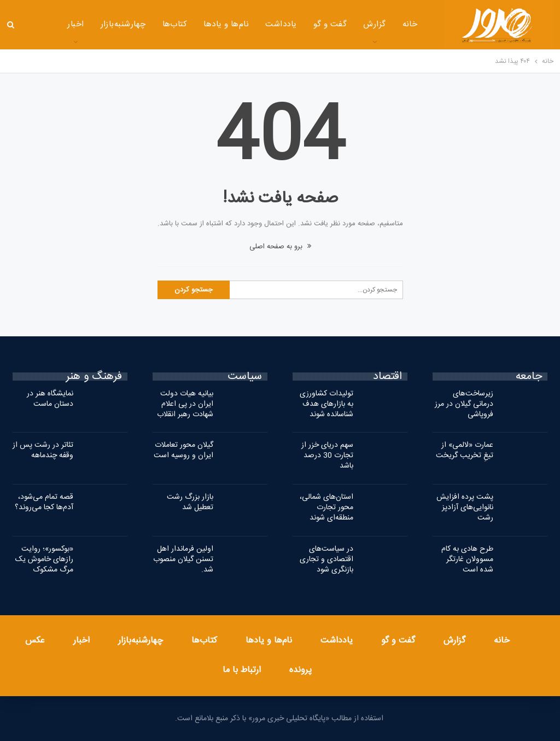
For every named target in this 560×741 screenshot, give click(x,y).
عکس (35, 641)
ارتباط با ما (242, 670)
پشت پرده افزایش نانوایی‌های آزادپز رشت (465, 507)
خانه (382, 24)
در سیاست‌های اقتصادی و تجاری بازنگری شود (326, 559)
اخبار (81, 641)
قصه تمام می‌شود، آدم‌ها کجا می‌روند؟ (44, 502)
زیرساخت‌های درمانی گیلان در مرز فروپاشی (464, 404)
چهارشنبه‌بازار (95, 24)
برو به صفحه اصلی (280, 247)
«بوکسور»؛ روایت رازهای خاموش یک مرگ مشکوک (44, 559)
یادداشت (253, 24)
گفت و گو (302, 24)
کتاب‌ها (147, 24)
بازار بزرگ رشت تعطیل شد (190, 502)
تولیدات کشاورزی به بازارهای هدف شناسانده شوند (326, 404)
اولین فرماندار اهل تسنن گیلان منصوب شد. (183, 559)
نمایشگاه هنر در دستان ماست (50, 399)
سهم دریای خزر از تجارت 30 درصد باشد (327, 456)
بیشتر (46, 25)
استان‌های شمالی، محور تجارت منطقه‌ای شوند (326, 507)
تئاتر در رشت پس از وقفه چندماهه (43, 450)
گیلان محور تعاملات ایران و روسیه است (183, 450)
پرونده (301, 670)
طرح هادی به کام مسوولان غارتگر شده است (467, 559)
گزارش (346, 24)
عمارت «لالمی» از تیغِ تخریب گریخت (465, 450)
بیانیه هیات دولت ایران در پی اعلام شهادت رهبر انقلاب (185, 404)
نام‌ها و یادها (198, 24)
